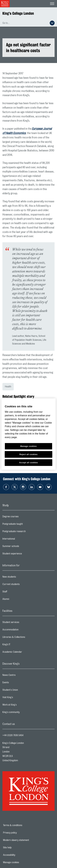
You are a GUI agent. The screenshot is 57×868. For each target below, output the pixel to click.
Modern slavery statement (27, 840)
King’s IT (18, 645)
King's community (23, 713)
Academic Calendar (24, 653)
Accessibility (20, 855)
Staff (17, 592)
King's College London (18, 13)
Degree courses (23, 517)
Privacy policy (20, 833)
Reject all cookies (28, 454)
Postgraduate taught (25, 525)
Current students (23, 585)
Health (8, 387)
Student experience (24, 554)
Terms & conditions (23, 825)
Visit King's (20, 698)
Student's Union (22, 691)
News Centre (21, 676)
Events (18, 683)
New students (21, 578)
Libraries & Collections (26, 638)
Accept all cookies (28, 462)
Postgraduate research (26, 532)
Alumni (18, 600)
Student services (23, 623)
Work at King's (22, 706)
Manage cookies (22, 862)
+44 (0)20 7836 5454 (13, 735)
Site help (18, 848)
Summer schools (23, 547)
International (21, 540)
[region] (28, 434)
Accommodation (23, 630)
